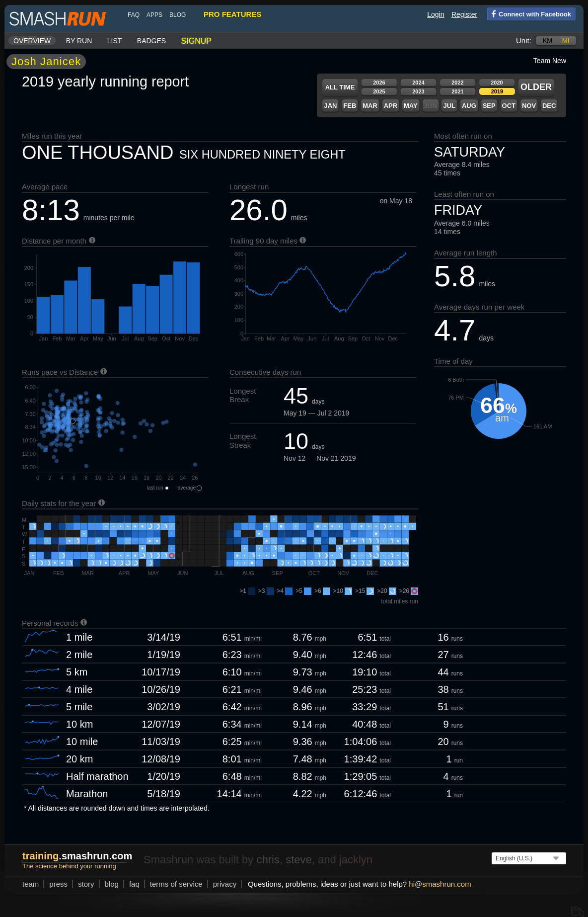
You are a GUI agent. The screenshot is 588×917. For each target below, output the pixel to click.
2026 (379, 83)
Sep (489, 106)
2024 (418, 83)
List (115, 41)
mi (566, 41)
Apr (391, 106)
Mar (370, 106)
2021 (457, 91)
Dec (549, 106)
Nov (529, 106)
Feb (350, 106)
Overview (32, 41)
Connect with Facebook (529, 13)
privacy (225, 884)
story (86, 884)
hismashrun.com (440, 884)
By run (79, 41)
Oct (509, 106)
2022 (457, 83)
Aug (469, 106)
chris (268, 860)
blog (178, 15)
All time (340, 87)
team (31, 884)
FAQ (134, 15)
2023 (418, 91)
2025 (379, 91)
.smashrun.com (77, 856)
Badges (151, 41)
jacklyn (356, 860)
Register (464, 14)
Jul (449, 106)
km (548, 41)
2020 (497, 83)
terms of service (176, 884)
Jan (330, 106)
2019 (497, 91)
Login (436, 14)
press (58, 884)
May (411, 106)
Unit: (524, 41)
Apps (154, 15)
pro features (232, 14)
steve (299, 860)
